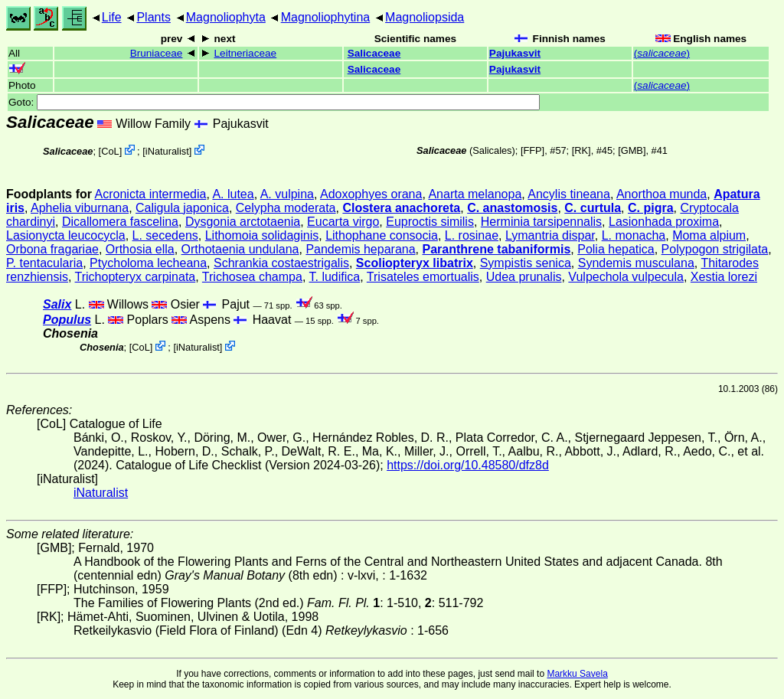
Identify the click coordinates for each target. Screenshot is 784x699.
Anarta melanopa (475, 194)
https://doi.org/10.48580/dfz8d (468, 465)
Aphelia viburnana (80, 208)
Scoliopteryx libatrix (415, 263)
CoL (110, 151)
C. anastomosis (512, 208)
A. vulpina (287, 194)
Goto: (274, 102)
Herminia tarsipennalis (541, 222)
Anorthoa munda (661, 194)
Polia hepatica (616, 249)
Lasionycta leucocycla (66, 235)
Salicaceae (374, 53)
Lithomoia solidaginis (262, 235)
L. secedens (165, 235)
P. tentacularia (44, 263)
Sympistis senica (526, 263)
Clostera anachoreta (401, 208)
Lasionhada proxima (664, 222)
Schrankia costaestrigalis (281, 263)
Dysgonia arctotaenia (243, 222)
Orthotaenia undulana (240, 249)
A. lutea (233, 194)
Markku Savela (577, 674)
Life (112, 17)
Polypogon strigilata (715, 249)
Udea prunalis (524, 277)
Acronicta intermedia (151, 194)
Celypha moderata (286, 208)
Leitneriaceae (246, 53)
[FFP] (532, 150)
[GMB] (632, 150)
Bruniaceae (157, 53)
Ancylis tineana (569, 194)
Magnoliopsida (425, 17)
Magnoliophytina (326, 17)
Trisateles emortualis (423, 277)
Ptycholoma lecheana (148, 263)
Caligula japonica (182, 208)
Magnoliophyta (226, 17)
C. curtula (593, 208)
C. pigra (651, 208)
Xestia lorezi (724, 277)
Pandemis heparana (360, 249)
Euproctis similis (430, 222)
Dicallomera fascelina (120, 222)
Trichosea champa (252, 277)
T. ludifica (335, 277)
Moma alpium (709, 235)
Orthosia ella (140, 249)
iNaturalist (167, 151)
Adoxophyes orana (371, 194)
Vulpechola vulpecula (626, 277)
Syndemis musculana (636, 263)
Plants (153, 17)
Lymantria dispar (550, 235)
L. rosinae (472, 235)
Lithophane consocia (382, 235)
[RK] (581, 150)
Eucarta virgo (343, 222)
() (662, 53)
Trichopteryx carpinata (136, 277)
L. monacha (634, 235)
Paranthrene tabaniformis (496, 249)
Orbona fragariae (52, 249)
